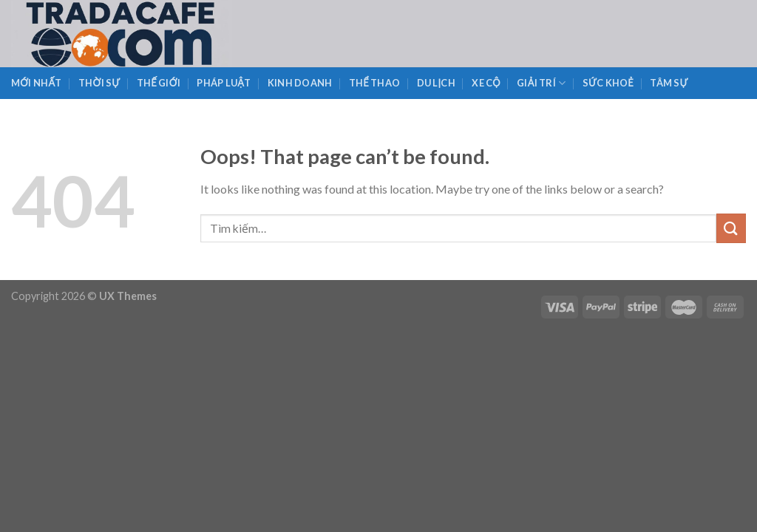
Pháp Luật (224, 83)
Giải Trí (541, 83)
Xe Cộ (486, 83)
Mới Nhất (37, 83)
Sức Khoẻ (608, 83)
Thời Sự (99, 83)
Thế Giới (159, 83)
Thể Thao (374, 83)
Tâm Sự (669, 83)
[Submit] (731, 228)
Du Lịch (436, 83)
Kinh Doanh (300, 83)
